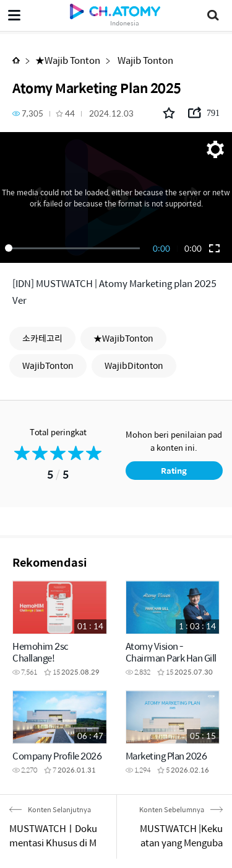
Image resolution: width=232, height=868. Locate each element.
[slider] (75, 248)
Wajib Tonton (144, 60)
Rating (174, 470)
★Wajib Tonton (68, 60)
